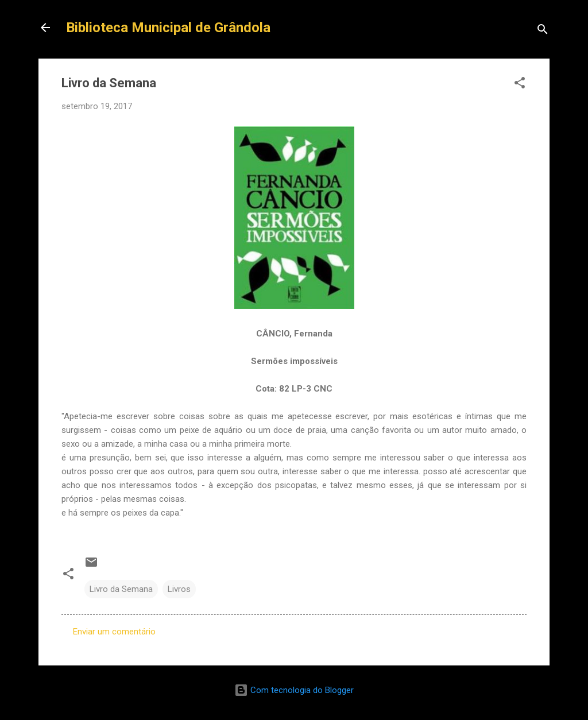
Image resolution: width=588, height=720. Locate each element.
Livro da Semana (121, 589)
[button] (520, 85)
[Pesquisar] (543, 31)
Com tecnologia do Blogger (294, 690)
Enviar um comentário (114, 632)
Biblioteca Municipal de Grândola (168, 28)
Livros (179, 589)
